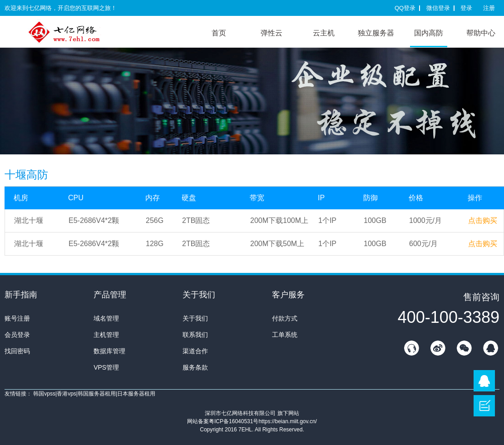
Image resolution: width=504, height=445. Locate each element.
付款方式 (285, 318)
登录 (466, 8)
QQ (490, 348)
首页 (219, 33)
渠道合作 (195, 351)
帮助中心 (481, 33)
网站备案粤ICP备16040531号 (223, 421)
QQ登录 (405, 8)
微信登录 (438, 8)
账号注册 (17, 318)
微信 (464, 348)
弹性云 (272, 33)
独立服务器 (376, 33)
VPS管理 (106, 367)
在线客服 (411, 348)
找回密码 (17, 351)
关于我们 (195, 318)
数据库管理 (109, 351)
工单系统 (285, 335)
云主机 (324, 33)
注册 (489, 8)
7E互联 (73, 32)
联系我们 (195, 335)
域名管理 (106, 318)
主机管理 (106, 335)
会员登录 (17, 335)
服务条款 (195, 367)
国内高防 (429, 33)
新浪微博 (438, 348)
